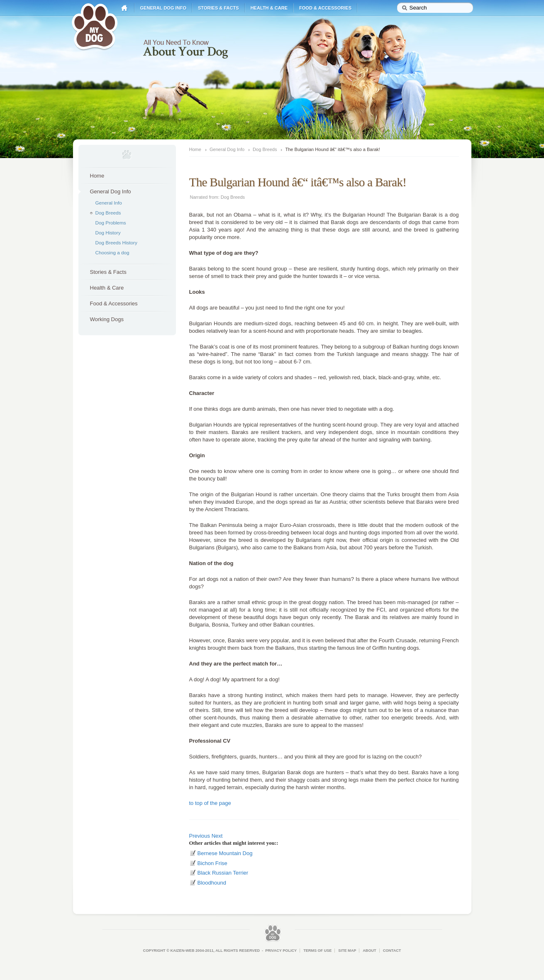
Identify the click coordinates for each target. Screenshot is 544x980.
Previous (200, 836)
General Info (109, 203)
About (369, 951)
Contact (392, 951)
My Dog (95, 26)
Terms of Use (317, 951)
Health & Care (269, 8)
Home (124, 8)
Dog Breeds (108, 213)
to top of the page (210, 803)
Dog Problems (111, 223)
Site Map (347, 951)
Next (217, 836)
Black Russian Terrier (223, 873)
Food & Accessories (325, 8)
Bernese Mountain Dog (225, 853)
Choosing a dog (112, 252)
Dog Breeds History (116, 243)
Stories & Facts (218, 8)
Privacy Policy (281, 951)
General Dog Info (163, 8)
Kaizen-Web (182, 951)
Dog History (108, 233)
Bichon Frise (212, 863)
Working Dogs (107, 319)
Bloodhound (212, 883)
